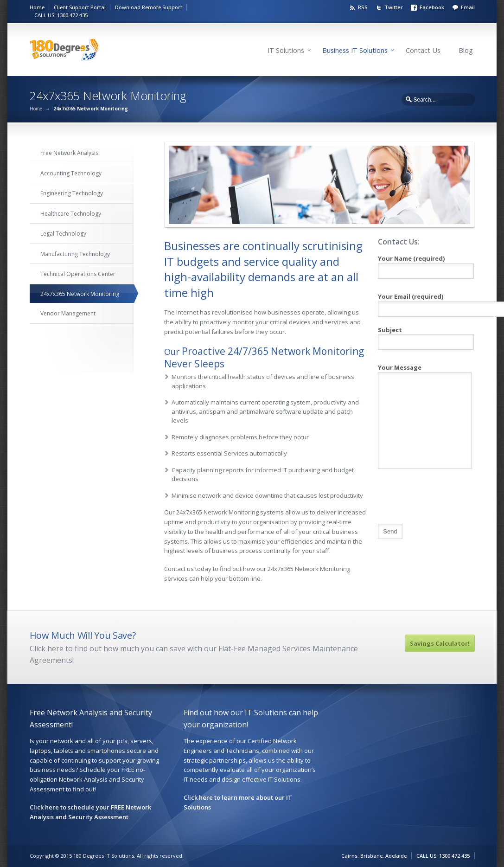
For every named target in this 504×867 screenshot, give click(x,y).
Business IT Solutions (355, 50)
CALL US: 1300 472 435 (61, 15)
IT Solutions (286, 50)
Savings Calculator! (440, 643)
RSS (363, 7)
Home (37, 7)
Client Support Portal (80, 7)
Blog (466, 50)
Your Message (425, 393)
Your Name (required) (425, 265)
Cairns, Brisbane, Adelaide (374, 856)
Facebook (432, 7)
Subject (425, 336)
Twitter (394, 7)
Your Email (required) (425, 302)
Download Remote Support (149, 7)
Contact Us (423, 50)
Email (468, 7)
